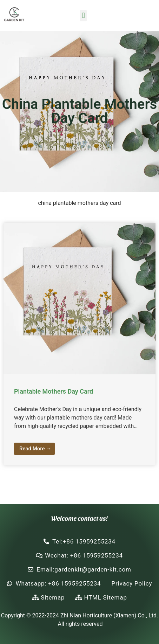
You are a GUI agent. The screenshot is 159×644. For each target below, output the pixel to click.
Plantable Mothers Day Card (54, 391)
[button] (83, 16)
